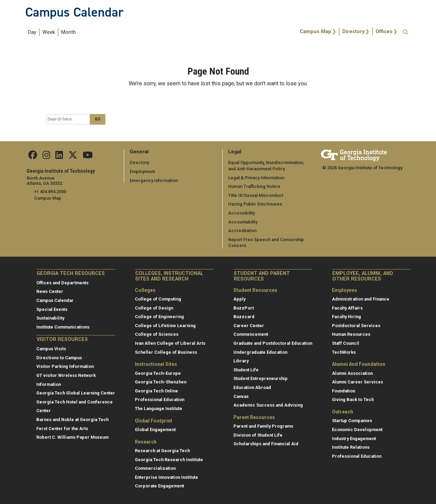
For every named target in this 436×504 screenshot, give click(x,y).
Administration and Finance (361, 299)
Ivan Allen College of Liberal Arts (170, 343)
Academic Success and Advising (268, 405)
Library (241, 361)
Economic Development (357, 430)
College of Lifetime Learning (165, 326)
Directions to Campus (59, 358)
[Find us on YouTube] (88, 157)
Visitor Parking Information (65, 366)
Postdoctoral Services (356, 326)
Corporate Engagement (159, 486)
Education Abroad (252, 387)
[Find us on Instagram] (46, 157)
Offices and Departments (62, 283)
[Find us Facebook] (33, 157)
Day (32, 32)
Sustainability (50, 318)
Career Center (249, 326)
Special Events (52, 309)
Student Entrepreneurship (261, 378)
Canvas (241, 396)
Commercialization (155, 468)
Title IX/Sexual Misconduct (256, 195)
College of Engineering (159, 317)
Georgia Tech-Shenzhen (161, 382)
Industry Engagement (354, 439)
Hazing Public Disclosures (255, 204)
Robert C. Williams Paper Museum (72, 437)
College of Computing (158, 299)
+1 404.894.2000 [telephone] (50, 192)
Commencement (251, 334)
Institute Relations (351, 447)
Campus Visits (51, 349)
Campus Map (316, 32)
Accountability (243, 222)
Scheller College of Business (166, 352)
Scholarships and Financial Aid (266, 444)
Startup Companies (352, 421)
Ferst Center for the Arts (62, 429)
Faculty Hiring (346, 317)
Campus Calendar (74, 12)
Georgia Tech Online (156, 391)
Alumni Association (352, 373)
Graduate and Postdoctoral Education (273, 343)
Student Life (246, 370)
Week (49, 32)
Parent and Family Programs (263, 426)
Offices (384, 32)
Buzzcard (244, 317)
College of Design (154, 308)
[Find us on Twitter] (73, 157)
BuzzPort (244, 308)
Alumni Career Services (358, 382)
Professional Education (160, 400)
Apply (239, 299)
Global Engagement (155, 430)
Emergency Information (154, 180)
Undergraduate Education (260, 352)
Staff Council (346, 343)
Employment (142, 172)
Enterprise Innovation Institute (166, 477)
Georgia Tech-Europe (158, 373)
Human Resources (351, 334)
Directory (353, 32)
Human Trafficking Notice (254, 186)
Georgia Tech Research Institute (169, 460)
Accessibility (242, 213)
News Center (50, 291)
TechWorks (344, 352)
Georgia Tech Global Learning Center (76, 393)
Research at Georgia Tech (162, 451)
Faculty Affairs (347, 308)
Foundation (344, 391)
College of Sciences (157, 334)
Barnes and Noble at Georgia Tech (72, 420)
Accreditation (242, 231)
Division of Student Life (258, 435)
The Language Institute (159, 408)
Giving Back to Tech (353, 400)
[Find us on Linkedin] (59, 157)
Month (68, 32)
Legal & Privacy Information (256, 178)
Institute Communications (63, 327)
